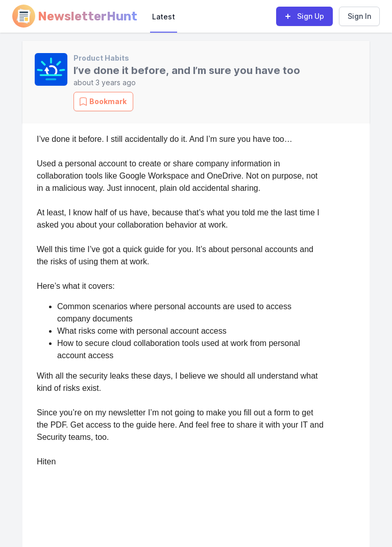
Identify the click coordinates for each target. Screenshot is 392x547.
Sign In (359, 16)
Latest (164, 17)
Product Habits (101, 58)
